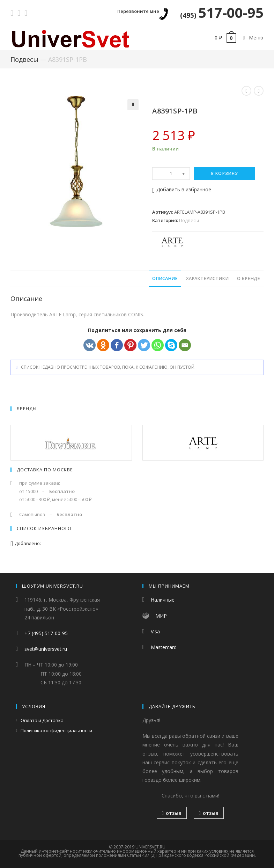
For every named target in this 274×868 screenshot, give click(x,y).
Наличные (163, 600)
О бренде (249, 278)
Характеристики (207, 278)
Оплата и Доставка (42, 720)
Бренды (27, 409)
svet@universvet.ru (46, 649)
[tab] (165, 279)
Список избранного (44, 528)
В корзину (225, 173)
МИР (161, 616)
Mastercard (164, 647)
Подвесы (24, 59)
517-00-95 (222, 12)
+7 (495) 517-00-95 (46, 633)
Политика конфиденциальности (56, 730)
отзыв (172, 813)
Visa (155, 631)
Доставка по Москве (45, 470)
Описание (165, 278)
